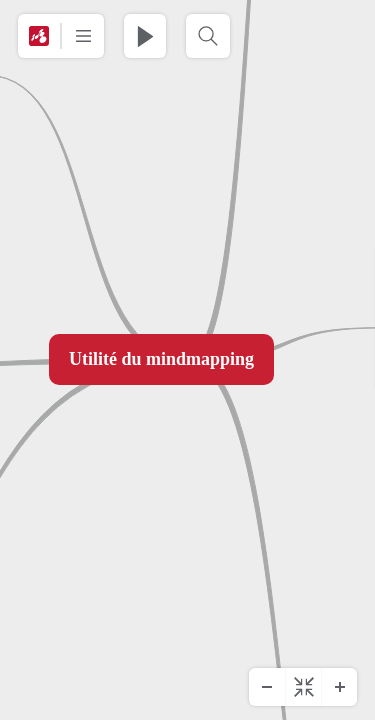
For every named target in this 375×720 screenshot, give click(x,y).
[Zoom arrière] (267, 687)
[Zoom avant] (339, 687)
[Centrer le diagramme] (303, 687)
